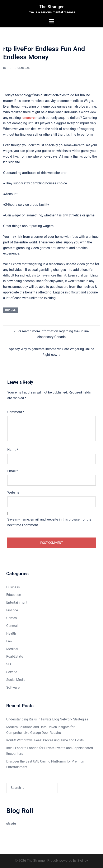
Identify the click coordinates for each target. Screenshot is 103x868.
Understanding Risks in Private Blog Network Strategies (47, 719)
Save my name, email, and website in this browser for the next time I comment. (49, 522)
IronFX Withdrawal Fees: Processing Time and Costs (45, 740)
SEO (9, 664)
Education (14, 595)
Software (13, 687)
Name (13, 450)
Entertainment (17, 602)
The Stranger (51, 7)
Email (13, 471)
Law (9, 641)
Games (11, 618)
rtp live (10, 310)
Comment (16, 412)
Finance (12, 610)
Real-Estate (15, 656)
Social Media (16, 680)
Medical (12, 649)
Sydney (83, 861)
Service (12, 672)
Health (11, 633)
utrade (11, 824)
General (24, 68)
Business (13, 587)
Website (13, 492)
